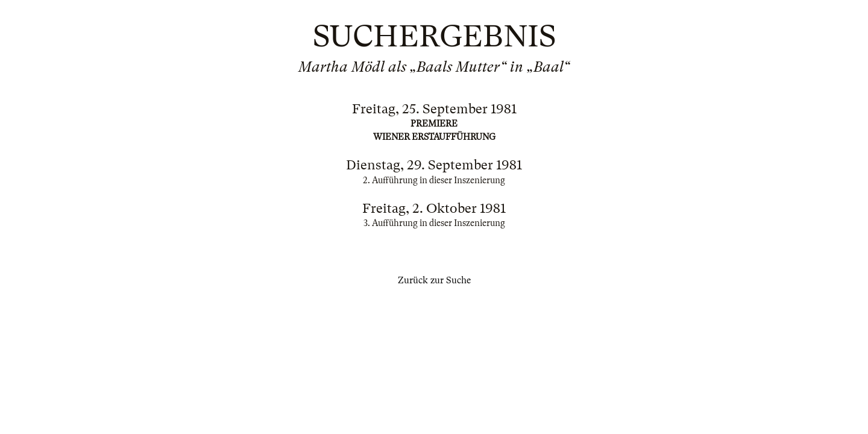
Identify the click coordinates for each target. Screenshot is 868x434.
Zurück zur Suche (434, 280)
